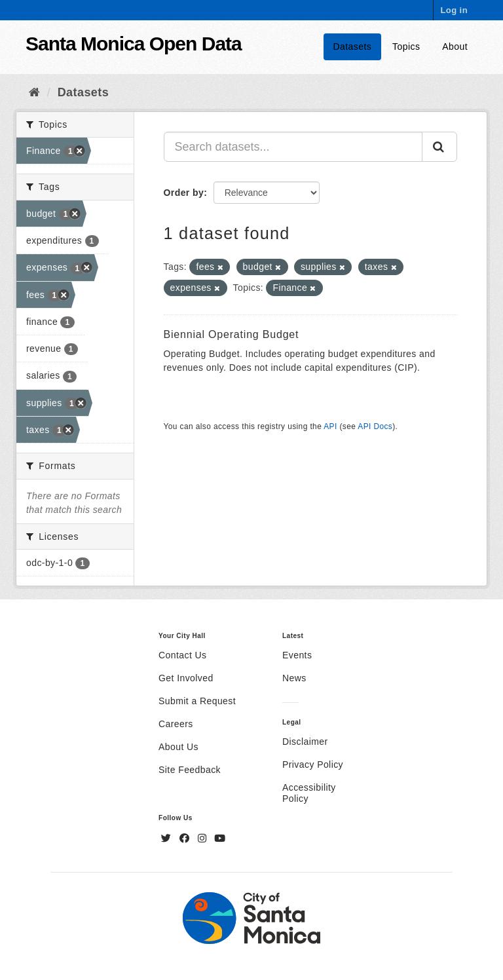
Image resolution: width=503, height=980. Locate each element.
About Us (178, 747)
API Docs (375, 426)
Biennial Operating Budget (232, 334)
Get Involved (186, 678)
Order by (184, 193)
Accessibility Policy (309, 793)
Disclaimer (305, 742)
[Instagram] (204, 839)
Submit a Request (197, 701)
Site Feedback (190, 770)
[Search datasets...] (293, 147)
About (455, 47)
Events (297, 655)
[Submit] (439, 147)
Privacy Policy (313, 764)
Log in (454, 10)
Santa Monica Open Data (134, 44)
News (294, 678)
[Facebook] (186, 839)
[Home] (34, 92)
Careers (176, 724)
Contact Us (182, 655)
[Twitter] (168, 839)
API (330, 426)
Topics (406, 47)
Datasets (353, 47)
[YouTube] (220, 839)
